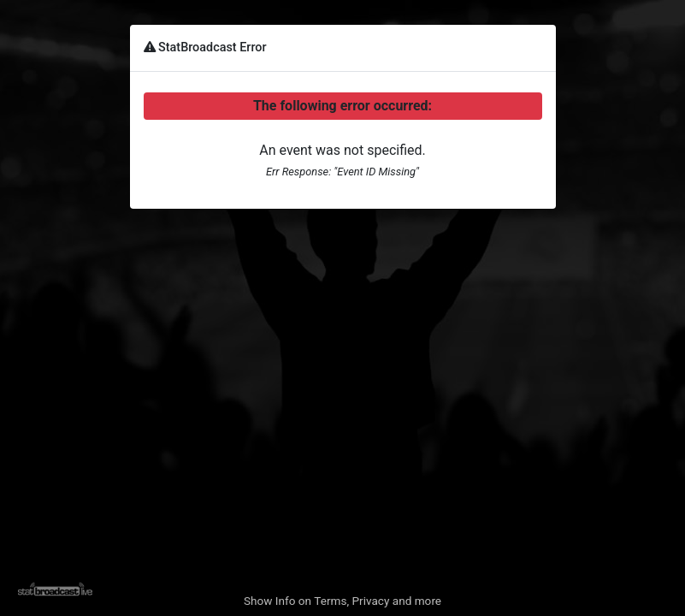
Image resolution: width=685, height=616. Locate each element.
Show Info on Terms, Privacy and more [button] (342, 601)
